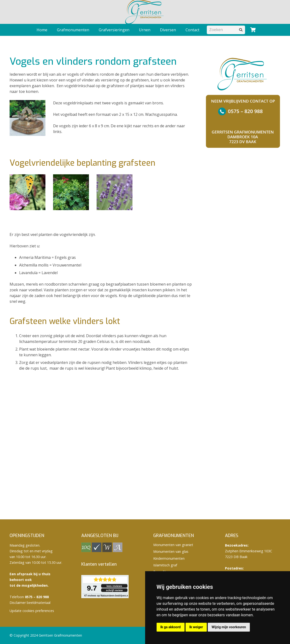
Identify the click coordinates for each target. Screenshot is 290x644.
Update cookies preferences (32, 611)
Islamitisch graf (165, 565)
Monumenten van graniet (173, 545)
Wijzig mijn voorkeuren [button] (229, 627)
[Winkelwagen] (253, 30)
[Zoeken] (226, 30)
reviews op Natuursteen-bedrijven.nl (106, 596)
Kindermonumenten (169, 558)
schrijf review (114, 590)
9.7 (92, 588)
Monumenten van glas (171, 551)
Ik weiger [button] (196, 627)
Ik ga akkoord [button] (171, 627)
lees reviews (114, 586)
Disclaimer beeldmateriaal (30, 603)
